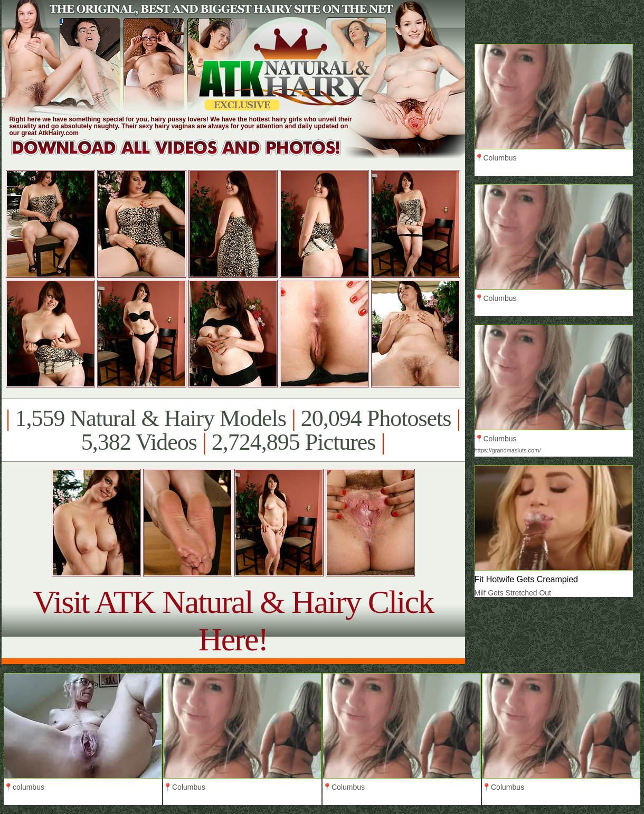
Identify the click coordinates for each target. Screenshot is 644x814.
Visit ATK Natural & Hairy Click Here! (233, 621)
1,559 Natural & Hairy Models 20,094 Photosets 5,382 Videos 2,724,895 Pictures (233, 430)
